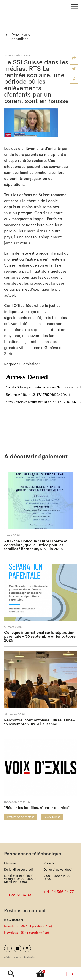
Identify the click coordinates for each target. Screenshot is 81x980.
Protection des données (25, 957)
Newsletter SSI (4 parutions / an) (26, 933)
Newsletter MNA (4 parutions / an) (28, 927)
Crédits (7, 957)
